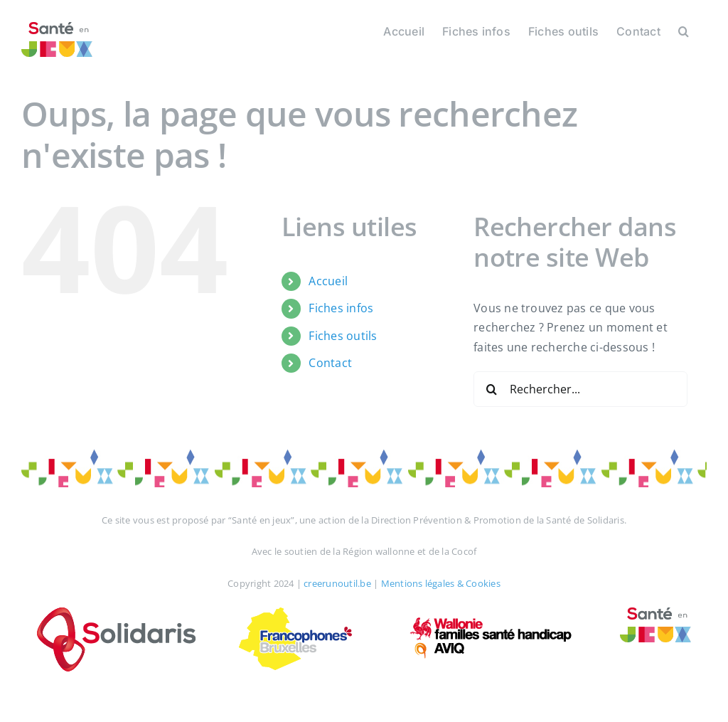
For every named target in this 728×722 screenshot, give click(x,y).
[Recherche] (491, 389)
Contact (330, 363)
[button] (684, 30)
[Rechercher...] (580, 389)
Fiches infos (341, 308)
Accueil (328, 281)
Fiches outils (343, 336)
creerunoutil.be (337, 583)
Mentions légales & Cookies (441, 583)
